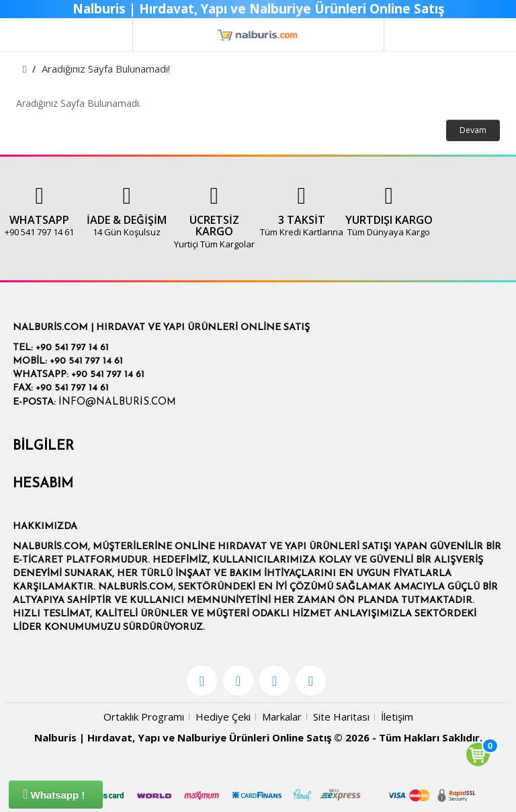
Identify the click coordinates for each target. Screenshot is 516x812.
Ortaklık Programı (144, 717)
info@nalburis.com (117, 402)
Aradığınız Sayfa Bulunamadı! (106, 69)
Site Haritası (341, 717)
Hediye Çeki (223, 717)
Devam (473, 130)
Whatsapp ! (54, 794)
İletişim (397, 717)
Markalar (282, 717)
